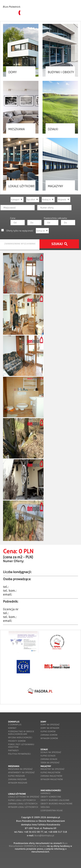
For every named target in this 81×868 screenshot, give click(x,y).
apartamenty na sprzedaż (21, 772)
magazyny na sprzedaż (52, 769)
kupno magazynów (50, 772)
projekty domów (17, 741)
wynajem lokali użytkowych (23, 807)
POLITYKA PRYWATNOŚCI (19, 754)
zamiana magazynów (51, 776)
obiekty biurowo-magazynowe (56, 804)
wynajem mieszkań (18, 783)
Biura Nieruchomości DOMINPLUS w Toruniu (38, 845)
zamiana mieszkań (17, 779)
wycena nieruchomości (20, 738)
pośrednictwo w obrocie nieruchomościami (21, 733)
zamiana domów (49, 735)
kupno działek (48, 756)
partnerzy (13, 750)
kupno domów (48, 731)
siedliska (45, 807)
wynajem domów (49, 738)
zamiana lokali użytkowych (23, 804)
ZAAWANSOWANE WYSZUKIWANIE (20, 244)
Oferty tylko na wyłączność (20, 231)
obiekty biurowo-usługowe (55, 800)
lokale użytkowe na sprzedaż (24, 797)
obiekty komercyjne (51, 797)
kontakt (12, 728)
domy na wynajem (50, 728)
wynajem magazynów (52, 779)
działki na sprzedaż (51, 752)
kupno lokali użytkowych (22, 800)
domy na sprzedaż (50, 725)
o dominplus (15, 725)
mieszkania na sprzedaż (20, 769)
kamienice (45, 793)
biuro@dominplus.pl (44, 835)
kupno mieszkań (16, 776)
